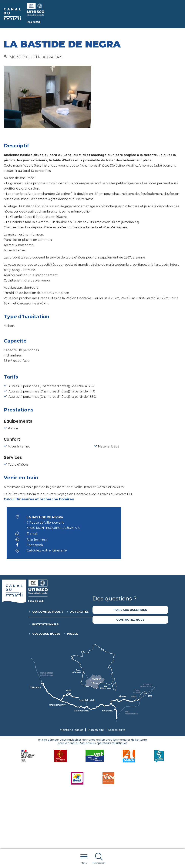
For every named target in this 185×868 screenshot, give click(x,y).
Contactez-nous (130, 620)
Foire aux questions (130, 610)
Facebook (35, 545)
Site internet (37, 540)
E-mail (32, 534)
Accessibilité (117, 730)
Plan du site (96, 730)
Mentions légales (72, 730)
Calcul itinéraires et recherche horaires (39, 499)
